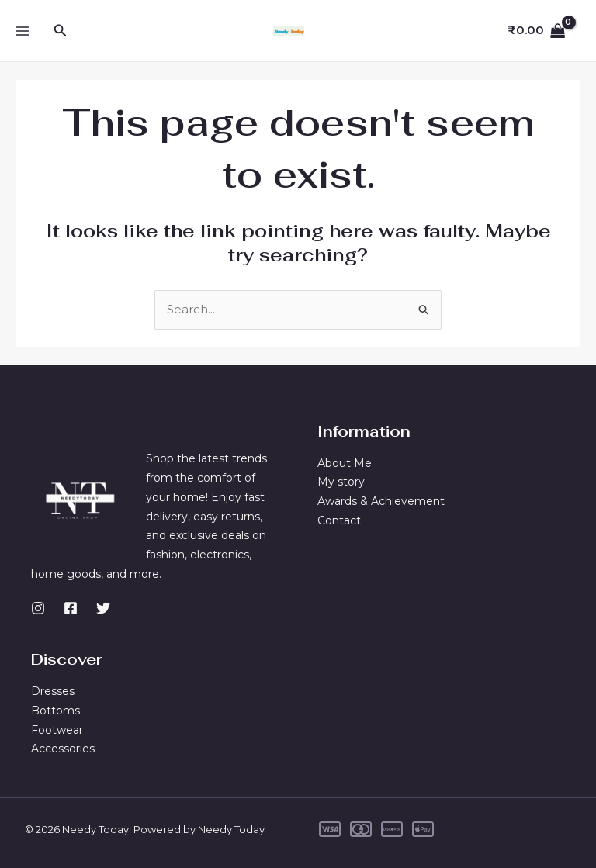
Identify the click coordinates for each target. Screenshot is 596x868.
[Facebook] (71, 607)
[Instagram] (38, 607)
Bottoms (55, 711)
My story (341, 482)
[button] (61, 31)
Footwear (57, 730)
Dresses (53, 691)
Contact (339, 520)
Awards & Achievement (381, 501)
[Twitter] (103, 607)
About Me (345, 462)
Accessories (63, 749)
